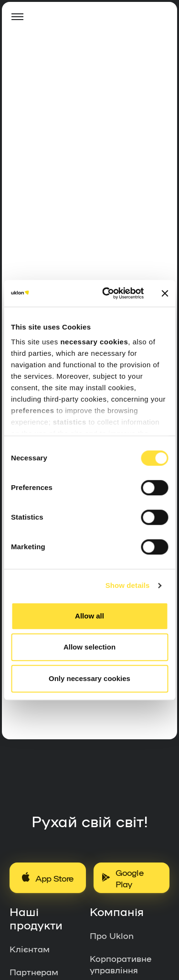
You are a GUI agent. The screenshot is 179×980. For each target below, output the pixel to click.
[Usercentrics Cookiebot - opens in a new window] (107, 293)
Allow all (89, 616)
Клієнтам (30, 948)
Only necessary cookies (89, 678)
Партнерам (34, 971)
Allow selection (89, 647)
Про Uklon (112, 935)
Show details (128, 585)
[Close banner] (165, 293)
